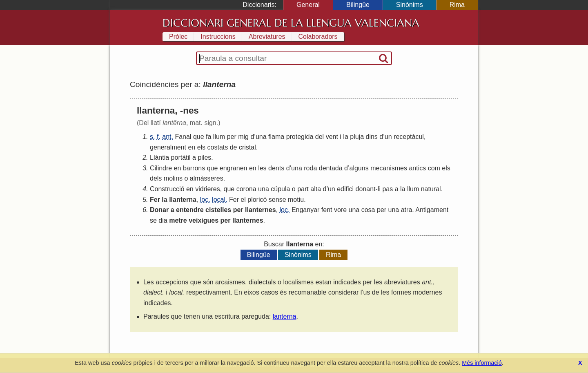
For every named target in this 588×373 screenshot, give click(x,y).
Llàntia (159, 157)
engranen (234, 168)
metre (178, 220)
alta (316, 189)
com (434, 168)
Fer (155, 200)
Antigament (432, 210)
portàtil (181, 157)
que (199, 137)
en (192, 147)
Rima (457, 5)
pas (388, 189)
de (234, 147)
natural (431, 189)
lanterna (285, 316)
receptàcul (409, 137)
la (345, 137)
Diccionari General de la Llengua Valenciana (291, 23)
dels (156, 178)
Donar (159, 210)
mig (243, 137)
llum (219, 137)
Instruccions (218, 37)
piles (204, 157)
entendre (190, 210)
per (232, 137)
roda (310, 168)
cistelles (218, 210)
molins (173, 178)
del (320, 137)
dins (372, 137)
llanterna (183, 200)
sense (277, 200)
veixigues (204, 220)
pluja (357, 137)
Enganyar (306, 210)
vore (340, 210)
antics (417, 168)
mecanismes (389, 168)
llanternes (261, 210)
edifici (345, 189)
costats (218, 147)
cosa (368, 210)
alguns (359, 168)
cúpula (280, 189)
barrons (194, 168)
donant (366, 189)
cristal (247, 147)
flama (276, 137)
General (308, 5)
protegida (300, 137)
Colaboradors (318, 37)
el (243, 200)
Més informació (482, 363)
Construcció (167, 189)
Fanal (183, 137)
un (388, 137)
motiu (296, 200)
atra (407, 210)
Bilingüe (358, 5)
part (303, 189)
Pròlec (178, 37)
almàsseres (207, 178)
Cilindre (161, 168)
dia (163, 220)
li (379, 189)
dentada (331, 168)
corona (246, 189)
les (262, 168)
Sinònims (410, 5)
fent (327, 210)
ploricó (257, 200)
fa (208, 137)
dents (276, 168)
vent (332, 137)
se (153, 220)
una (261, 137)
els (201, 147)
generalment (168, 147)
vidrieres (207, 189)
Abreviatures (267, 37)
